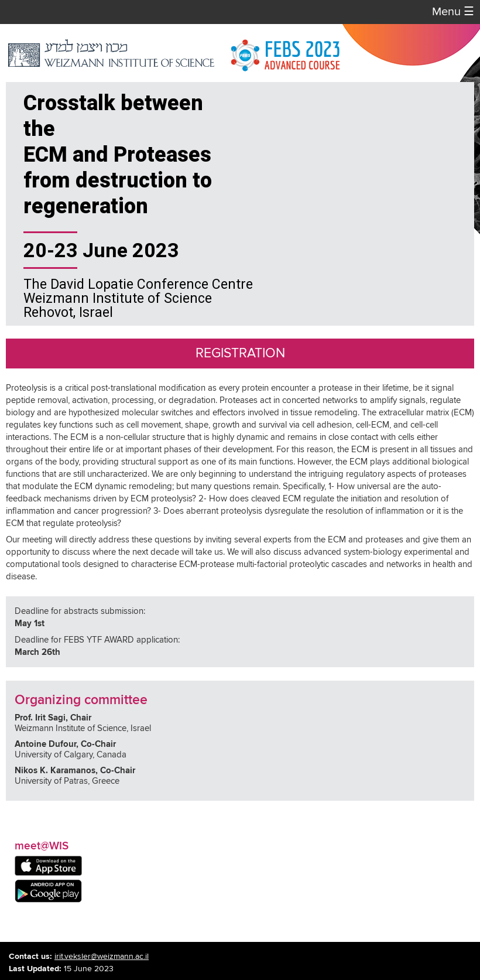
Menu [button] (453, 12)
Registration (240, 354)
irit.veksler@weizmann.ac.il (102, 957)
